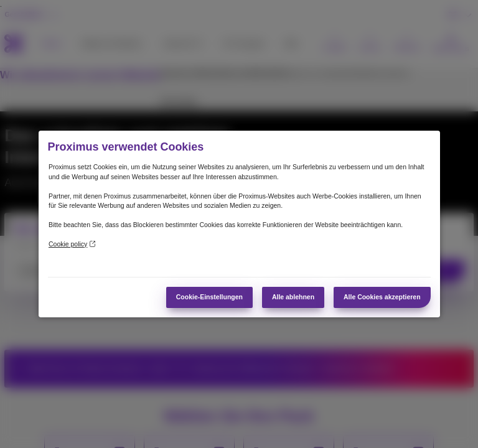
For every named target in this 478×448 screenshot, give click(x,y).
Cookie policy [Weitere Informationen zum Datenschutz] (72, 244)
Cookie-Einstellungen (209, 297)
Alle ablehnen (293, 297)
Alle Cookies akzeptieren (382, 297)
